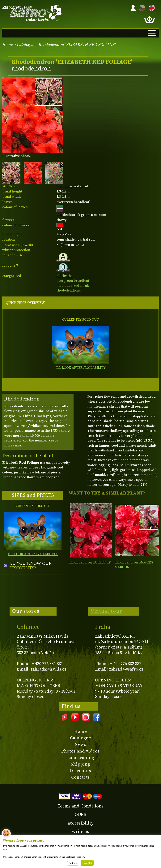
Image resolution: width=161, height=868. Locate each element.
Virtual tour (106, 611)
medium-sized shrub (73, 286)
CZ (141, 7)
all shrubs (64, 276)
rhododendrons (69, 290)
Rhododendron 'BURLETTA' (90, 562)
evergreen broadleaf (73, 281)
